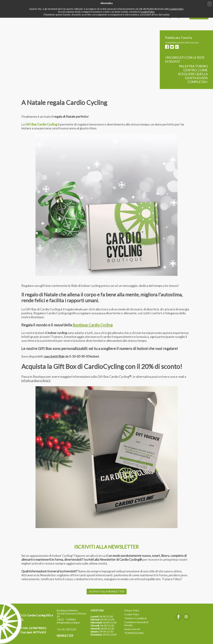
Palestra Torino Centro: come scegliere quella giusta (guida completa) (193, 74)
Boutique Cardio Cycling (93, 325)
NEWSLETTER (65, 635)
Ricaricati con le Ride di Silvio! (185, 59)
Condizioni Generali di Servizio (136, 624)
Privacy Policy (132, 610)
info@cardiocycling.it (36, 380)
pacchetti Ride (54, 356)
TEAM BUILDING (134, 633)
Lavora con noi (132, 629)
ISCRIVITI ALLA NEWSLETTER (107, 591)
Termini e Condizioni (135, 618)
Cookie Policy (176, 9)
